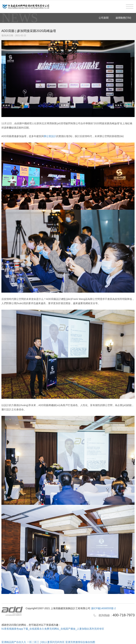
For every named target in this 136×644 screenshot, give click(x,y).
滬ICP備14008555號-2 (103, 608)
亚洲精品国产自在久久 (14, 642)
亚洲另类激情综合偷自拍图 (80, 642)
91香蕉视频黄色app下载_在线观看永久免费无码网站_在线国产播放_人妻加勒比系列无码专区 (53, 629)
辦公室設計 (50, 136)
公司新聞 (104, 18)
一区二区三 (33, 642)
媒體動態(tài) (123, 18)
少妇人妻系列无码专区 (52, 642)
